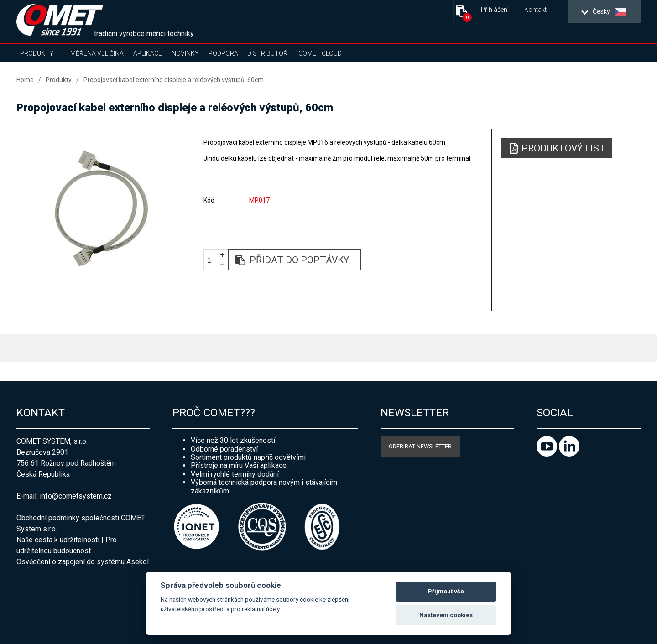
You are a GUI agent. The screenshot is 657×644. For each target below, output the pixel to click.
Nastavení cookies (446, 615)
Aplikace (148, 53)
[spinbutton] (213, 261)
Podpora (223, 53)
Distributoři (268, 53)
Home (25, 80)
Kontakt (535, 10)
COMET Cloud (320, 53)
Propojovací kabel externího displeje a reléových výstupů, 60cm (174, 80)
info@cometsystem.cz (76, 496)
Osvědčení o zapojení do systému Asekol (83, 562)
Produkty (37, 53)
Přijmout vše (446, 591)
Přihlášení (495, 10)
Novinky (185, 53)
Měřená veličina (97, 53)
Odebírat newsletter (420, 446)
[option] (101, 208)
